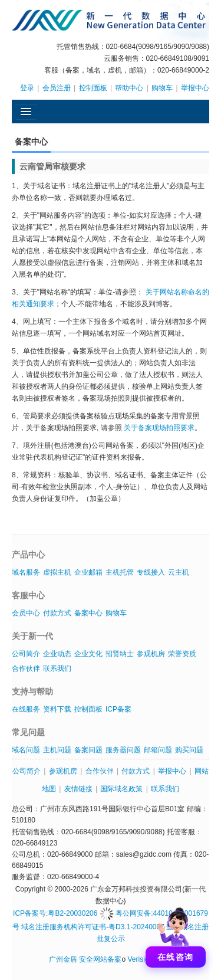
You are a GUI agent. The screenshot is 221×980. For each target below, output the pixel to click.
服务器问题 (123, 750)
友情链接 (78, 789)
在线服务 (26, 709)
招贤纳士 (120, 654)
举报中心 (195, 88)
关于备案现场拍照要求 (159, 428)
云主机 (179, 572)
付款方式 (57, 613)
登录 (27, 88)
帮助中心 (129, 88)
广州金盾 (63, 959)
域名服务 (26, 572)
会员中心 (26, 613)
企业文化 (88, 654)
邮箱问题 (158, 750)
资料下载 (57, 709)
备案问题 (88, 750)
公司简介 (26, 654)
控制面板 (93, 88)
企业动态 (57, 654)
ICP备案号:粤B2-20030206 (55, 913)
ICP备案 (118, 709)
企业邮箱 (88, 572)
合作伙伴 (26, 668)
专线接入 (151, 572)
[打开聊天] (176, 935)
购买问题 (189, 750)
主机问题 (57, 750)
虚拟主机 (57, 572)
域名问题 (26, 750)
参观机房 (151, 654)
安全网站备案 (100, 959)
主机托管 (120, 572)
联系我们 (57, 668)
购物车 (162, 88)
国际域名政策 (121, 789)
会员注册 (57, 88)
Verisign (140, 959)
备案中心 (88, 613)
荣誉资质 (182, 654)
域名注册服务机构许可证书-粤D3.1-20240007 (93, 927)
